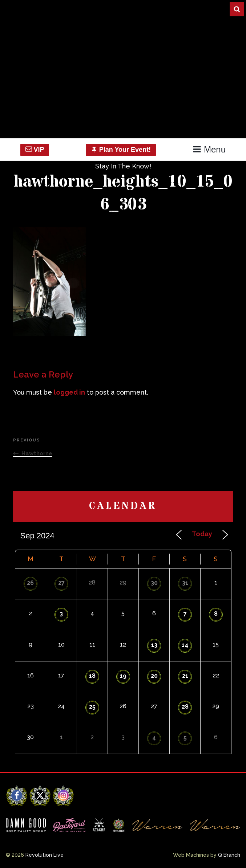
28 (185, 707)
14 (185, 645)
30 (154, 583)
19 (123, 676)
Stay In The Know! (123, 166)
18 (92, 676)
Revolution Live (45, 855)
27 (61, 583)
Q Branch (229, 855)
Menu (209, 149)
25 (92, 707)
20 (154, 676)
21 (185, 676)
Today (202, 534)
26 (30, 583)
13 (154, 645)
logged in (69, 392)
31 (185, 583)
